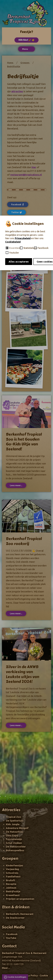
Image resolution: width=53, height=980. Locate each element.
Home (10, 63)
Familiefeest (13, 877)
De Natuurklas (15, 832)
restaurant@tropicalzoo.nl (26, 175)
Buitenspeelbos (15, 850)
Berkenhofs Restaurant (20, 914)
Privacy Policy (29, 975)
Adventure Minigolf (17, 828)
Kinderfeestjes (15, 865)
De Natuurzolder (16, 847)
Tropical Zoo (13, 817)
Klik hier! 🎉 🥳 (26, 40)
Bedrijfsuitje (14, 66)
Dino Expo (12, 835)
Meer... (6, 968)
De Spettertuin (15, 821)
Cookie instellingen (17, 977)
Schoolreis (12, 873)
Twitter (17, 212)
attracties (17, 91)
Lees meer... (16, 485)
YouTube (11, 938)
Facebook (18, 205)
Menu (26, 49)
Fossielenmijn (14, 839)
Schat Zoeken (14, 843)
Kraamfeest (13, 895)
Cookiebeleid (13, 242)
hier (34, 167)
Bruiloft (10, 880)
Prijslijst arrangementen (20, 899)
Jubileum (11, 888)
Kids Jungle (13, 824)
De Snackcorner (15, 918)
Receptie (11, 884)
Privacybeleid (23, 238)
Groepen (25, 63)
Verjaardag (12, 869)
